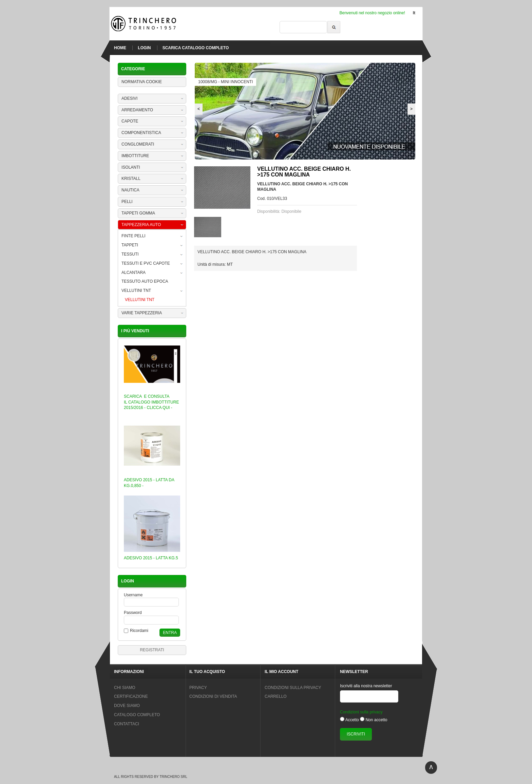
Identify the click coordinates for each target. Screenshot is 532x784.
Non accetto (376, 720)
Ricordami (139, 631)
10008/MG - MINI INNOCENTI (225, 82)
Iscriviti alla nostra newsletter (366, 686)
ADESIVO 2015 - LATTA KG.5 (151, 558)
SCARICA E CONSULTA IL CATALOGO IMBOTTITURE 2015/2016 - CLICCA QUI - (151, 402)
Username (133, 595)
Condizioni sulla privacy (361, 712)
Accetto (352, 720)
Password (133, 613)
